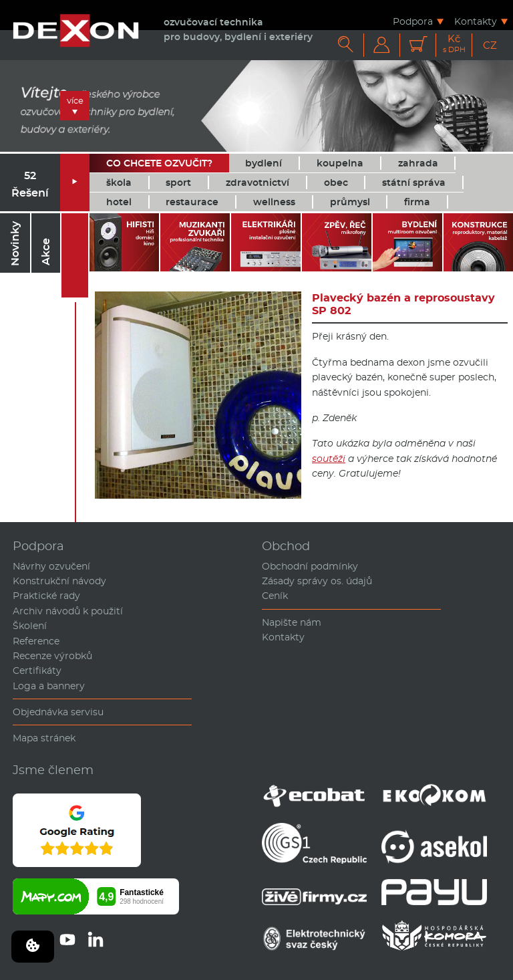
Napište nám (292, 622)
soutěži (329, 459)
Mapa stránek (44, 738)
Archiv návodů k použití (68, 611)
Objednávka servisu (58, 712)
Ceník (275, 596)
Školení (30, 626)
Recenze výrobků (52, 656)
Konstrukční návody (59, 581)
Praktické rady (46, 596)
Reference (36, 641)
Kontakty (476, 21)
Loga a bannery (49, 686)
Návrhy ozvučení (51, 566)
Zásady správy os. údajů (317, 581)
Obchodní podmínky (310, 566)
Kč (454, 44)
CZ (490, 45)
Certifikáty (37, 670)
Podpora (413, 21)
